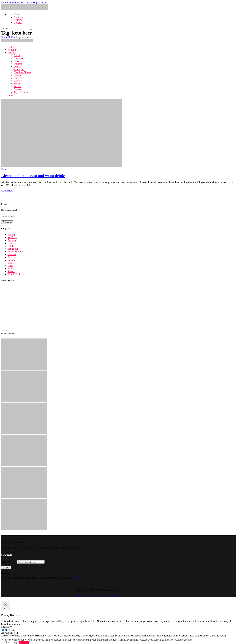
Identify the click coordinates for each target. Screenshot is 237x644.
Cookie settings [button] (10, 643)
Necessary (10, 630)
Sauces (11, 263)
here (77, 578)
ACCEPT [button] (24, 643)
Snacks (11, 269)
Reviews (12, 260)
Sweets (11, 271)
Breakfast (12, 237)
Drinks (5, 169)
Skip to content (9, 3)
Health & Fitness (16, 252)
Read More (7, 191)
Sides (10, 266)
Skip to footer (40, 3)
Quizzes (12, 257)
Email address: (23, 562)
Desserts (12, 240)
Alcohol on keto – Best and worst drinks (33, 176)
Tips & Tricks (14, 274)
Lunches (12, 254)
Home (4, 37)
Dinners (12, 243)
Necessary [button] (6, 627)
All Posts (12, 37)
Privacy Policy (108, 596)
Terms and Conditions (87, 596)
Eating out (13, 249)
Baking (11, 235)
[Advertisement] (95, 307)
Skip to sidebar (25, 3)
